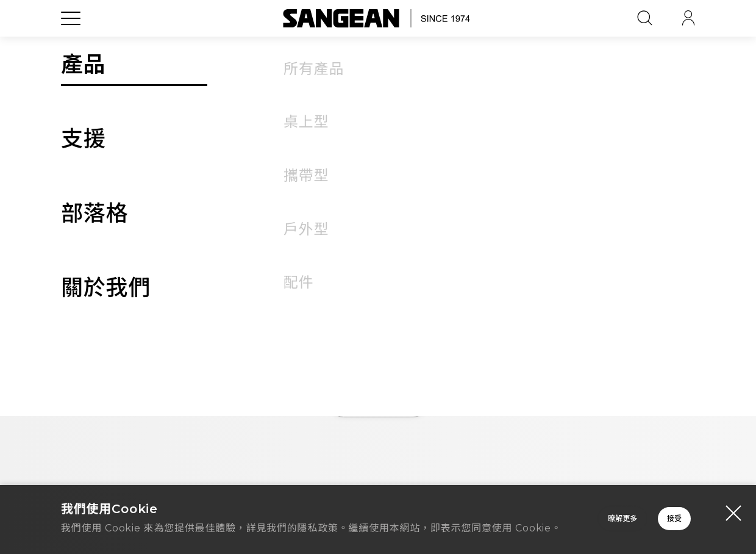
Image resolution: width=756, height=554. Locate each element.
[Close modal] (733, 500)
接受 (625, 514)
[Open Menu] (71, 46)
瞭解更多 (451, 514)
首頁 (378, 403)
